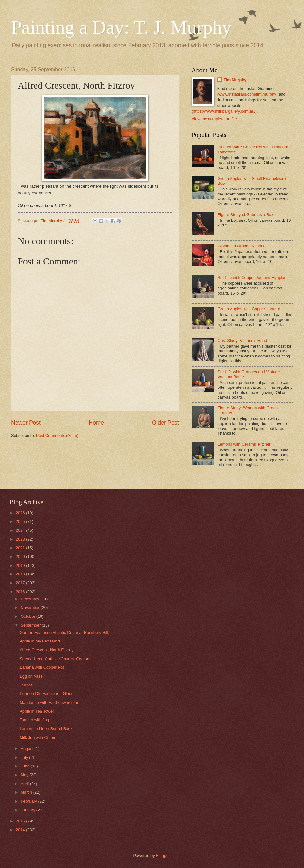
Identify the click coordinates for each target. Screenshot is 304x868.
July (25, 757)
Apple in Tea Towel (37, 711)
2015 (21, 821)
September (31, 625)
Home (96, 423)
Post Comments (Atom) (57, 435)
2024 (21, 530)
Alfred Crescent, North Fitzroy (47, 650)
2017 (21, 583)
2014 (21, 830)
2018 (21, 574)
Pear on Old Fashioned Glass (46, 694)
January (28, 810)
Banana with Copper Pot (42, 667)
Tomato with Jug (34, 720)
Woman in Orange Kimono (241, 246)
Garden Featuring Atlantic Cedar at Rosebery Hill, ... (67, 632)
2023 (21, 539)
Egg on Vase (31, 676)
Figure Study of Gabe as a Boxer (247, 215)
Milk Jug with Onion (37, 738)
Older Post (165, 423)
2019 (21, 565)
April (25, 784)
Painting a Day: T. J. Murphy (121, 27)
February (29, 801)
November (31, 608)
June (26, 766)
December (31, 599)
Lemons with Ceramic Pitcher (244, 444)
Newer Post (26, 423)
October (28, 616)
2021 (21, 548)
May (25, 775)
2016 (21, 592)
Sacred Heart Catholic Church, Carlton (54, 659)
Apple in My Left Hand (40, 641)
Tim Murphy (235, 80)
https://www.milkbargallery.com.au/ (224, 111)
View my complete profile (214, 119)
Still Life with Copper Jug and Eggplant (253, 278)
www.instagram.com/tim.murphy (247, 94)
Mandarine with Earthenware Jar (49, 702)
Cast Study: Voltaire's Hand (242, 341)
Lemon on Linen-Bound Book (46, 729)
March (27, 792)
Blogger (163, 856)
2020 (21, 557)
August (28, 749)
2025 (21, 521)
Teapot (26, 685)
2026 (21, 513)
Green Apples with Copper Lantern (249, 309)
